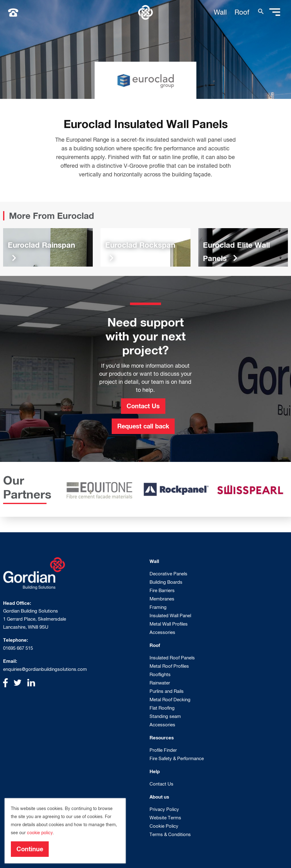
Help (155, 771)
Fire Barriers (162, 590)
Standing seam (165, 716)
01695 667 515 (18, 648)
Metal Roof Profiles (169, 666)
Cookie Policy (164, 826)
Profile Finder (163, 750)
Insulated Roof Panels (172, 658)
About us (159, 797)
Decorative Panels (168, 574)
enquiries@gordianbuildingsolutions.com (45, 669)
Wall (220, 12)
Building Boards (166, 582)
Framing (158, 607)
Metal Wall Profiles (169, 624)
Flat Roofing (162, 708)
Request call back (143, 426)
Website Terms (165, 818)
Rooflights (160, 674)
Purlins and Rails (167, 691)
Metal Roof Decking (170, 700)
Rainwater (160, 683)
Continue (30, 849)
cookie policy (40, 833)
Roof (242, 12)
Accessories (162, 632)
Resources (162, 737)
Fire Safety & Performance (177, 758)
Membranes (162, 599)
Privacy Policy (164, 809)
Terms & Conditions (170, 834)
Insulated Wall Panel (170, 616)
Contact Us (143, 406)
